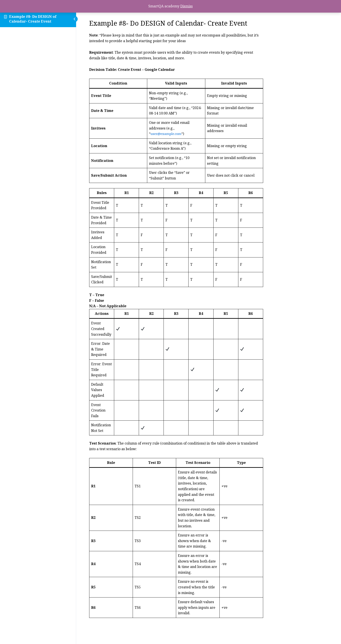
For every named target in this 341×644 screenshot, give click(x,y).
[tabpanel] (209, 328)
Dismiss (186, 6)
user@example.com (199, 134)
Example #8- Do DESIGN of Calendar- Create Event (33, 19)
